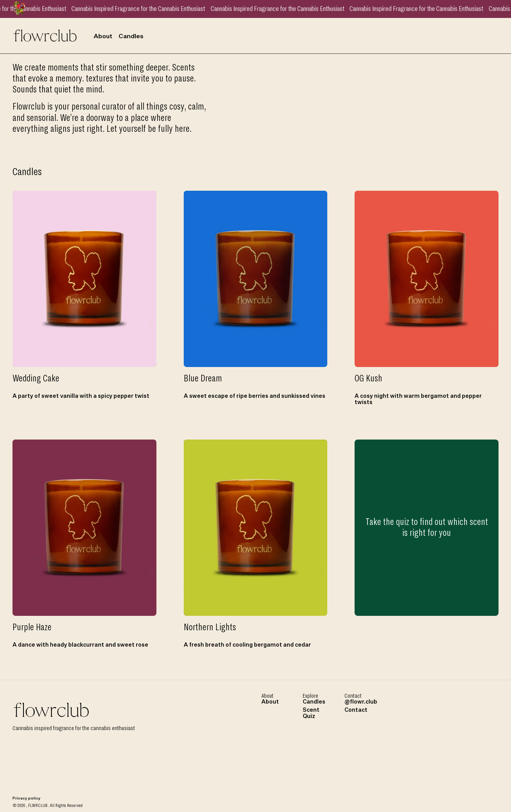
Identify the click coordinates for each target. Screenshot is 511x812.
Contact (356, 710)
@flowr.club (361, 702)
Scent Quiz (311, 713)
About (103, 37)
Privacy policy (27, 799)
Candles (131, 37)
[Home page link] (45, 35)
